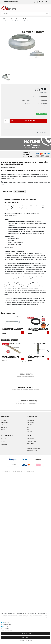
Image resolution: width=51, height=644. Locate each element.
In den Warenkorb (23, 121)
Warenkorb (4, 445)
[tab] (7, 191)
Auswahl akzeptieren (25, 641)
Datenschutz (4, 427)
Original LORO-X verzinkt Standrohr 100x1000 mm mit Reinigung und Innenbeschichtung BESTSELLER (11, 356)
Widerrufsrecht (5, 423)
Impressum (4, 420)
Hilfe (28, 427)
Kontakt (3, 430)
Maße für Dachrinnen (32, 432)
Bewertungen (20, 191)
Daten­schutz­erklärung (42, 617)
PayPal (6, 626)
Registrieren (4, 441)
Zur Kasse (4, 447)
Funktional (7, 628)
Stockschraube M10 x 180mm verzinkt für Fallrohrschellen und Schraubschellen (12, 329)
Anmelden (4, 439)
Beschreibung (7, 191)
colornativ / (31, 471)
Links (28, 430)
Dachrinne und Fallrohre (10, 19)
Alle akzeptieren (25, 634)
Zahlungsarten (30, 423)
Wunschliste (42, 132)
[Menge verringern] (8, 122)
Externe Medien (8, 624)
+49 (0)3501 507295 (13, 2)
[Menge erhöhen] (8, 120)
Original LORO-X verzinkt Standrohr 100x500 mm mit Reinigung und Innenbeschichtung (37, 356)
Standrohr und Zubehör (22, 19)
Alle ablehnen (25, 637)
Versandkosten (44, 96)
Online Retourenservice (32, 425)
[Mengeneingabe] (5, 121)
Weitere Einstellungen (7, 630)
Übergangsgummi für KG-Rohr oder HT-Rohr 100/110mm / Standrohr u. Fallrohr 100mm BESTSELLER (38, 330)
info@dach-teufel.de (32, 451)
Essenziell (7, 622)
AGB (2, 425)
